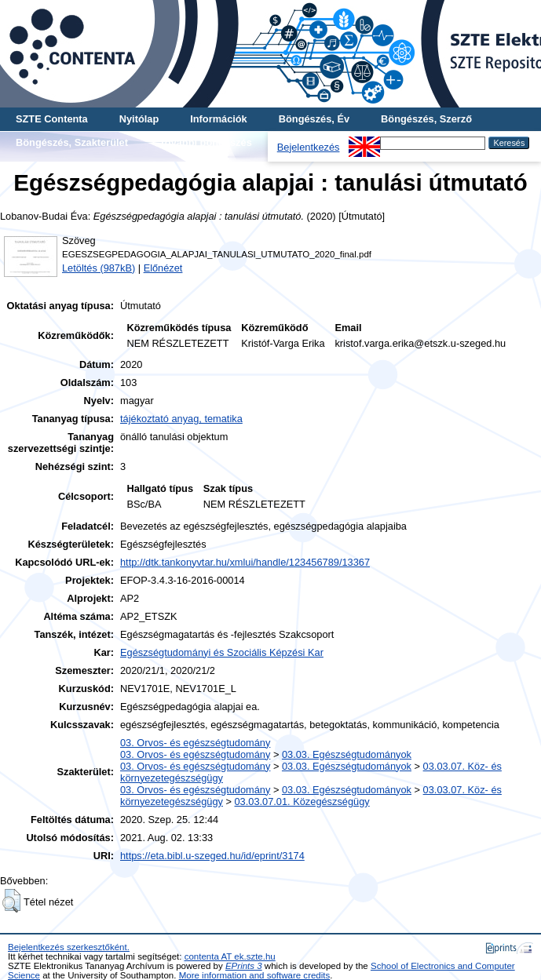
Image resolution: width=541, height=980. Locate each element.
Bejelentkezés (309, 147)
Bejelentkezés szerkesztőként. (69, 947)
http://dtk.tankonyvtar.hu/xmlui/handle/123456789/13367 (245, 562)
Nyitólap (139, 119)
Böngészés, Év (314, 119)
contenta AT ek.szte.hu (230, 956)
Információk (219, 119)
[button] (11, 901)
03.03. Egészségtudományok (347, 754)
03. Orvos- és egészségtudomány (195, 743)
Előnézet (163, 268)
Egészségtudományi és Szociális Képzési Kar (222, 652)
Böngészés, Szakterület (72, 142)
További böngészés (206, 142)
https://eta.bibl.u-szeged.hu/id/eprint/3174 (212, 856)
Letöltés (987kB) (99, 268)
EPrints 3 (244, 966)
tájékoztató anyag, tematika (181, 419)
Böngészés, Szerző (426, 119)
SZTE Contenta (52, 119)
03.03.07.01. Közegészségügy (302, 801)
